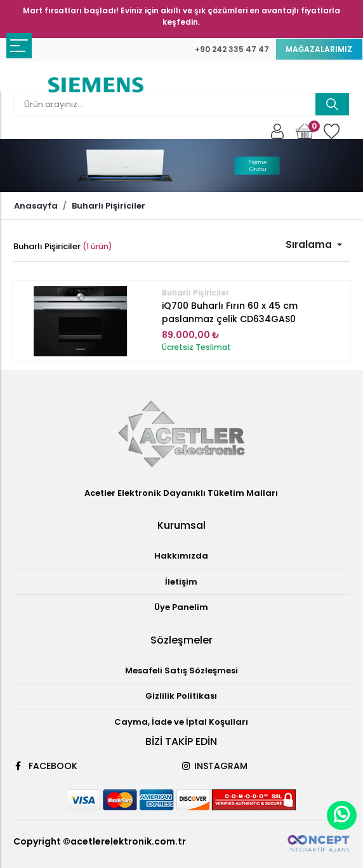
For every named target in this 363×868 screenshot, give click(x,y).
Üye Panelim (181, 607)
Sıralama (310, 244)
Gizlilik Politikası (181, 696)
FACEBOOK (45, 766)
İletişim (181, 582)
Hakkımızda (181, 556)
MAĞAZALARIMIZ (319, 49)
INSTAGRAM (214, 766)
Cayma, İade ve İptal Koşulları (181, 722)
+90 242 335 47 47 (232, 49)
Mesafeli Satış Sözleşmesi (181, 670)
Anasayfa (36, 206)
